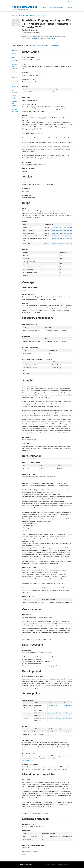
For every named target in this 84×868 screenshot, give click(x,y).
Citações (69, 7)
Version (14, 54)
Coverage (14, 61)
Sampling (14, 72)
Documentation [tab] (31, 45)
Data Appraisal (14, 91)
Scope (13, 57)
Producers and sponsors (15, 66)
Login (69, 2)
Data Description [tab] (43, 45)
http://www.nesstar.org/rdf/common (62, 227)
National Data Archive (25, 7)
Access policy (14, 97)
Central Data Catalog (22, 15)
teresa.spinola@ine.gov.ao (55, 713)
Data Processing (15, 86)
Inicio (45, 7)
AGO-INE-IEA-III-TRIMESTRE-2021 (38, 15)
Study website (36, 38)
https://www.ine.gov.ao (66, 732)
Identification (15, 50)
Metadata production (15, 110)
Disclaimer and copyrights (15, 104)
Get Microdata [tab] (55, 45)
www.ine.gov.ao (68, 706)
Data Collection (14, 77)
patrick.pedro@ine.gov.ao (55, 718)
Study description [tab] (18, 45)
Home (13, 15)
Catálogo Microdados (56, 7)
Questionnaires (16, 81)
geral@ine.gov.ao (53, 706)
